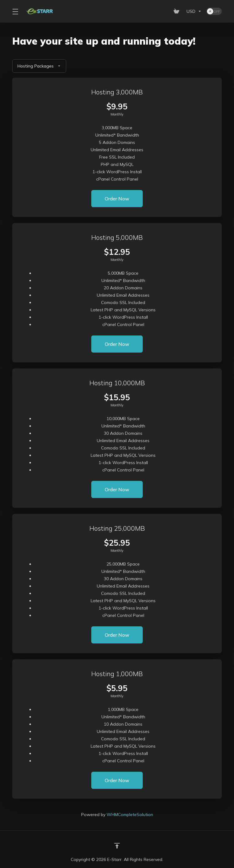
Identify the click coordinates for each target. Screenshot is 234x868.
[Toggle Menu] (15, 11)
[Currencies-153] (194, 11)
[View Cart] (178, 11)
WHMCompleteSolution (130, 815)
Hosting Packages (39, 66)
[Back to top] (117, 846)
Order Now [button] (117, 199)
